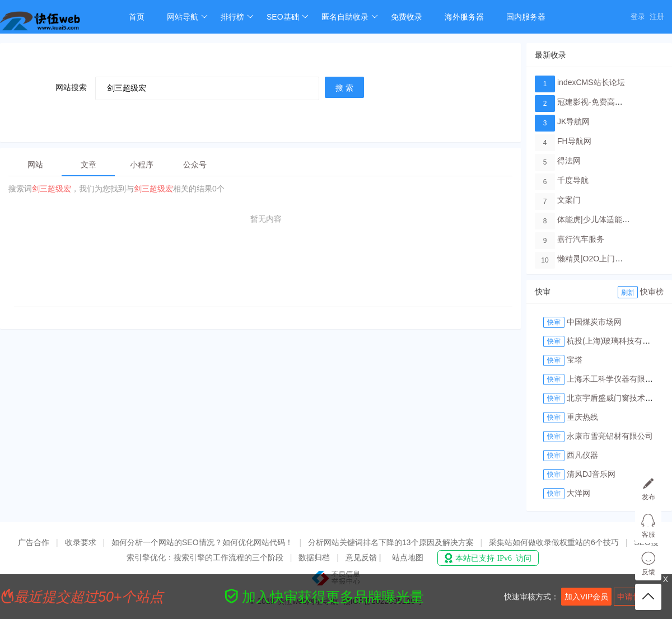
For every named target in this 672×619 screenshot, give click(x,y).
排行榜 (237, 17)
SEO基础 (288, 17)
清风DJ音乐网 (591, 474)
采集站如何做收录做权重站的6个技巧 (554, 542)
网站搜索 (71, 87)
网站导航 (187, 17)
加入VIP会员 (587, 597)
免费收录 (407, 17)
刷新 (628, 293)
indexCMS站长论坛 (591, 82)
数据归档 (314, 557)
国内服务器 (526, 17)
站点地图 (408, 557)
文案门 (569, 200)
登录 (638, 17)
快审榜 (652, 292)
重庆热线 (582, 417)
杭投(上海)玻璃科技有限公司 (616, 341)
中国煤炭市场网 (594, 322)
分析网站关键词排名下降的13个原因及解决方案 (391, 542)
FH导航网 (574, 141)
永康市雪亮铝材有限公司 (610, 436)
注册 (657, 17)
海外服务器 (464, 17)
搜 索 (344, 88)
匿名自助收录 (350, 17)
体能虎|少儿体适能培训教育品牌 (613, 219)
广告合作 (34, 542)
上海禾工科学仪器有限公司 (614, 379)
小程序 (142, 165)
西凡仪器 (582, 455)
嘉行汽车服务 (581, 239)
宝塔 (575, 360)
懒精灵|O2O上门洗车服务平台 (610, 259)
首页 (137, 17)
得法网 (569, 161)
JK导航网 (573, 121)
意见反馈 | (364, 557)
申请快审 (633, 597)
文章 (88, 165)
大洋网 (578, 493)
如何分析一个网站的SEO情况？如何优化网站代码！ (202, 542)
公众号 (195, 165)
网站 (35, 165)
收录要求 (81, 542)
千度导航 (573, 180)
